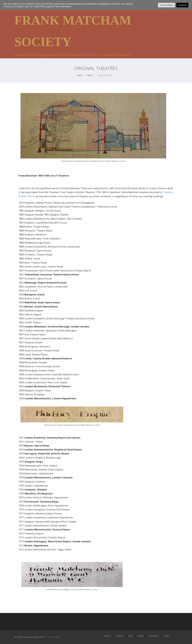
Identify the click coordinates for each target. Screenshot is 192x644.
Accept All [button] (182, 5)
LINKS (167, 636)
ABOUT (107, 636)
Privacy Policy (54, 637)
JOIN (131, 636)
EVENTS (120, 636)
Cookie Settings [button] (166, 5)
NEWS (141, 636)
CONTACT (154, 636)
